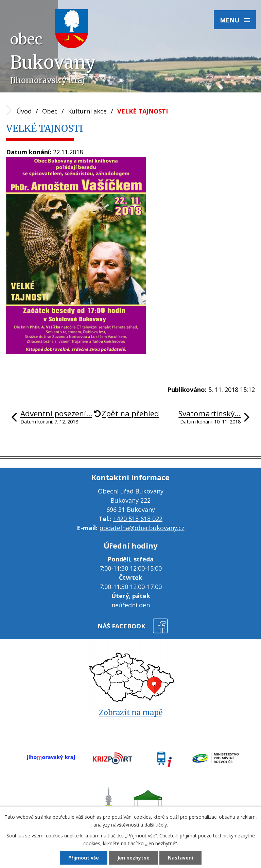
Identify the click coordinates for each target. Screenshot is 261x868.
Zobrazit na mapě (131, 713)
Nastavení (180, 858)
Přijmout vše (84, 858)
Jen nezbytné (133, 858)
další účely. (156, 825)
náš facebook (121, 626)
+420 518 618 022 (138, 519)
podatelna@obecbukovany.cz (142, 528)
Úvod (24, 111)
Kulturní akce (87, 111)
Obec (50, 111)
